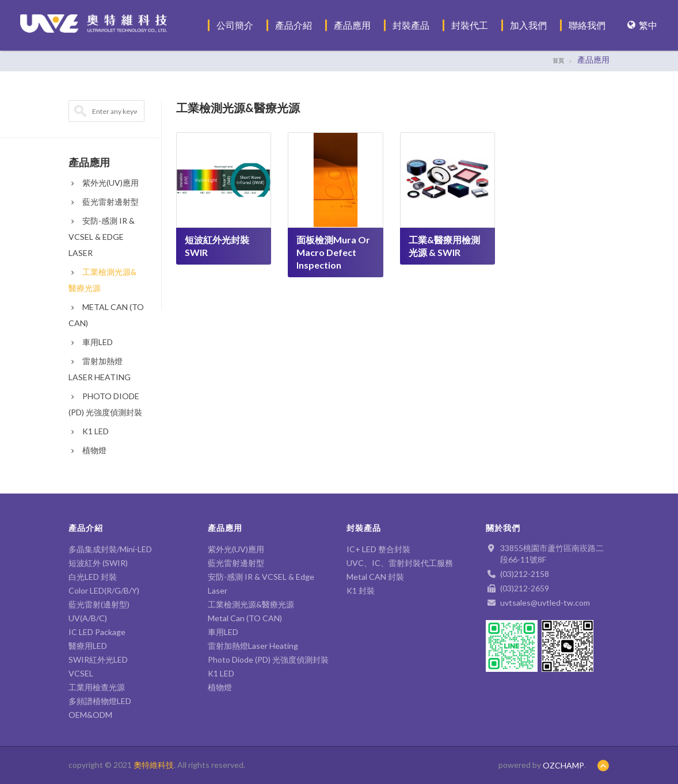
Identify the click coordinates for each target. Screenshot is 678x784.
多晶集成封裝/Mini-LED (110, 549)
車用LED (91, 342)
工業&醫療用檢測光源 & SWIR (444, 246)
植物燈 (87, 450)
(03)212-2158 (525, 574)
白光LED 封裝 (97, 577)
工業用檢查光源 (97, 687)
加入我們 (528, 25)
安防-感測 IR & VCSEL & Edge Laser (102, 237)
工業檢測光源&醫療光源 (251, 604)
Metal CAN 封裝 (375, 577)
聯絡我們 (587, 25)
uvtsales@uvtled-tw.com (545, 603)
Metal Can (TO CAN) (245, 618)
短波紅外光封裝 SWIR (217, 246)
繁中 (642, 25)
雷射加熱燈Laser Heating (253, 646)
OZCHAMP (563, 765)
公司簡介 (235, 25)
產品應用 (352, 25)
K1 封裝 (361, 590)
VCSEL (81, 673)
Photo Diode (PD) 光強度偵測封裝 (268, 659)
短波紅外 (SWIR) (98, 563)
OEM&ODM (90, 715)
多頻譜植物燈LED (100, 701)
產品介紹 (294, 25)
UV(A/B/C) (88, 618)
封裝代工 (470, 25)
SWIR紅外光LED (98, 659)
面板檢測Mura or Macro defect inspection (333, 252)
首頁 (558, 60)
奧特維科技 (154, 765)
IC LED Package (97, 632)
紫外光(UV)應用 (104, 183)
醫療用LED (88, 646)
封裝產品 (411, 25)
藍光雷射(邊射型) (99, 604)
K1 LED (89, 431)
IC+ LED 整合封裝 (378, 549)
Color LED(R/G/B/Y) (104, 590)
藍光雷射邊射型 (104, 202)
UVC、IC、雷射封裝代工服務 (400, 563)
